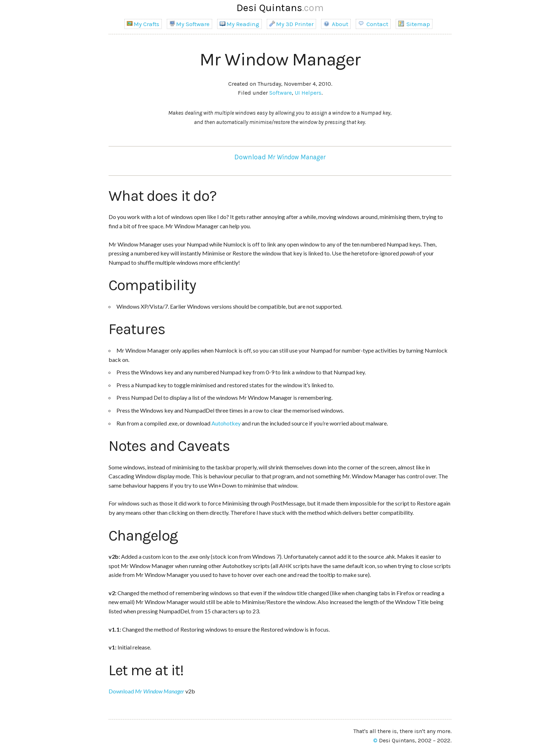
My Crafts (143, 24)
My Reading (239, 24)
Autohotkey (226, 423)
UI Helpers (308, 93)
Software (281, 93)
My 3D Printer (291, 24)
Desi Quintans (280, 8)
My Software (189, 24)
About (336, 24)
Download (280, 157)
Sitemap (414, 24)
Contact (373, 24)
